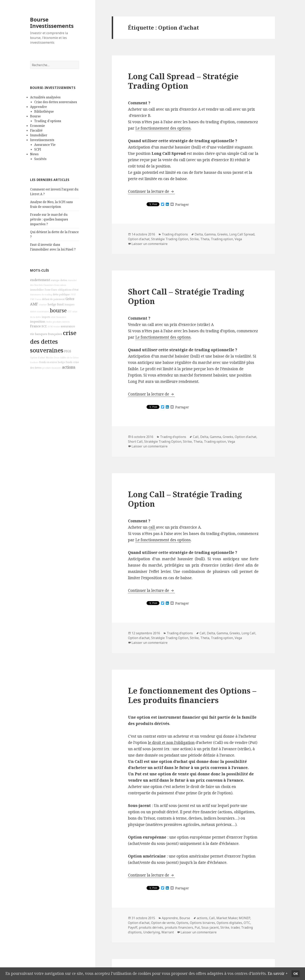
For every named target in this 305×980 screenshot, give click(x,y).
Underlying (152, 932)
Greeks (222, 234)
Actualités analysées (45, 97)
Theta (205, 239)
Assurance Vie (45, 145)
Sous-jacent (210, 927)
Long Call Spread (242, 234)
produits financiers (52, 368)
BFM (50, 327)
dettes (64, 280)
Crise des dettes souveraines (56, 102)
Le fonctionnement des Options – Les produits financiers (192, 695)
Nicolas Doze (53, 357)
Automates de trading (41, 295)
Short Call (135, 442)
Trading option (222, 239)
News (34, 154)
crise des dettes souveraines (53, 341)
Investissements (42, 140)
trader (57, 327)
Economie (37, 126)
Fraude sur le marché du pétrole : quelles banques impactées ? (49, 219)
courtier (43, 304)
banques (70, 304)
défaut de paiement (53, 299)
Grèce (70, 299)
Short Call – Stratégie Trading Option (186, 296)
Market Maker (227, 918)
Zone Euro (51, 290)
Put (197, 927)
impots (46, 317)
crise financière (58, 317)
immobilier (37, 290)
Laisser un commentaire (150, 244)
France (35, 326)
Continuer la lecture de (151, 191)
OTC (247, 923)
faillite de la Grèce (69, 357)
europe (55, 280)
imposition (38, 321)
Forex (38, 299)
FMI (32, 299)
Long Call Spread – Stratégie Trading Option (183, 81)
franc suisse (60, 285)
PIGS (68, 351)
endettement (40, 280)
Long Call (248, 633)
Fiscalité (36, 130)
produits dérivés (61, 322)
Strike (49, 322)
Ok (296, 974)
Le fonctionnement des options (163, 128)
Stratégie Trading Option (170, 239)
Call (196, 437)
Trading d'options (48, 121)
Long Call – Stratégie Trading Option (185, 499)
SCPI (38, 149)
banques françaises (49, 334)
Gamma (210, 234)
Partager (182, 204)
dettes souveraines (40, 312)
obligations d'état (68, 290)
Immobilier (39, 135)
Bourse (35, 116)
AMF (34, 304)
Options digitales (229, 923)
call (152, 527)
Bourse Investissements (52, 23)
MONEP (244, 918)
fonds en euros (48, 362)
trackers (34, 362)
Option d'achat (37, 357)
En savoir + (278, 973)
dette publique (61, 294)
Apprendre (38, 107)
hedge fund (56, 304)
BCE (44, 326)
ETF (70, 312)
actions (69, 367)
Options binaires (202, 923)
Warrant (168, 932)
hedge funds (65, 362)
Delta (199, 234)
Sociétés (40, 159)
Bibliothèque (44, 111)
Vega (238, 239)
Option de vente (163, 923)
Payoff (133, 927)
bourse (58, 310)
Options (182, 923)
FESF (73, 295)
